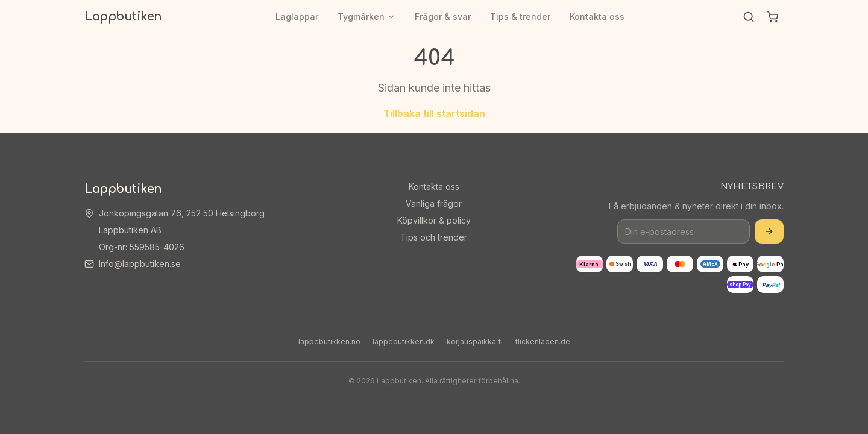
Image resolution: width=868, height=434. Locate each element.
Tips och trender (434, 237)
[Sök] (749, 17)
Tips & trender (520, 17)
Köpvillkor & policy (434, 220)
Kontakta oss (597, 17)
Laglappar (297, 17)
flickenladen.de (542, 341)
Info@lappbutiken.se (140, 264)
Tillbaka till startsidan (434, 113)
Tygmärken (366, 17)
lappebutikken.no (329, 341)
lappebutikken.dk (404, 341)
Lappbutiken (123, 17)
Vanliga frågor (434, 203)
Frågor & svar (443, 17)
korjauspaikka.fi (475, 341)
